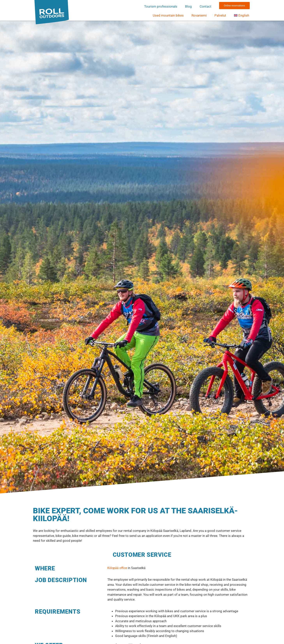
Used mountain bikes (168, 15)
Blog (188, 6)
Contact (206, 6)
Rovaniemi (199, 15)
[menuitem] (242, 15)
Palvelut (220, 15)
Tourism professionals (161, 6)
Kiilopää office (117, 568)
